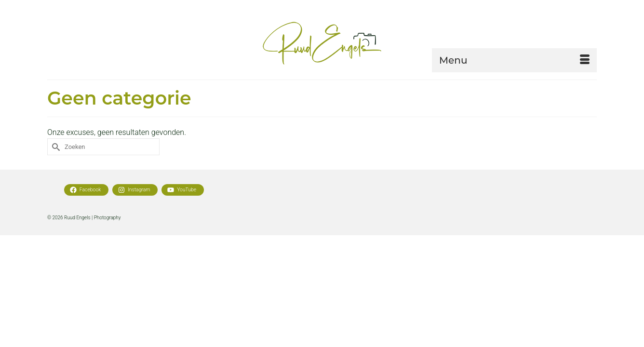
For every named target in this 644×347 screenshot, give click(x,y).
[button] (515, 93)
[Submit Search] (54, 181)
